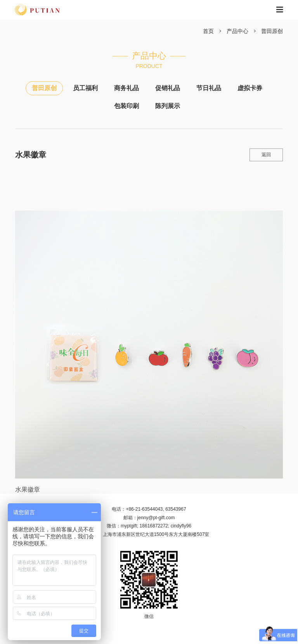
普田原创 (272, 31)
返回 (266, 155)
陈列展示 (168, 106)
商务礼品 (126, 88)
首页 (208, 31)
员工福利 (85, 88)
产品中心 (237, 31)
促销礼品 (168, 88)
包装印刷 (126, 106)
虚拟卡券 (250, 88)
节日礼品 (209, 88)
